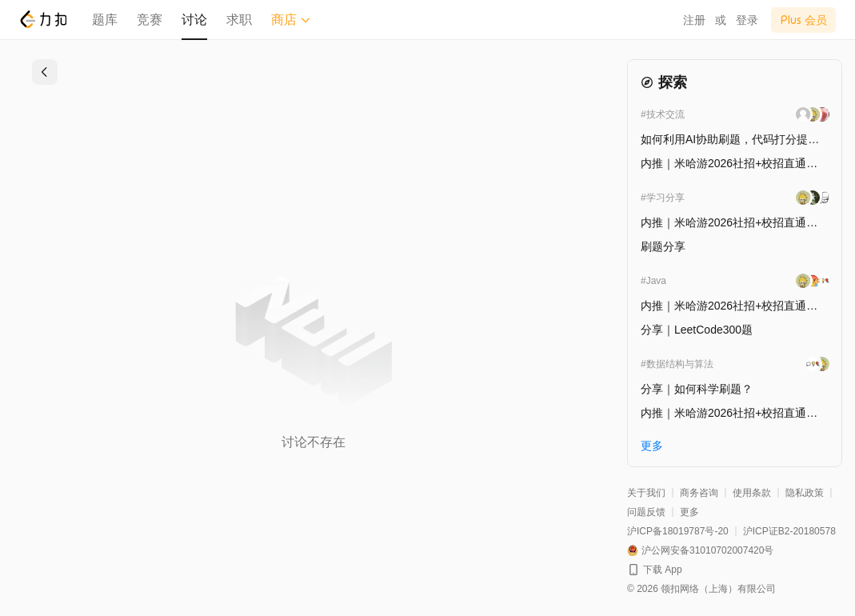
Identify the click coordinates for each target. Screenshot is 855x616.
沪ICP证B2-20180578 (789, 531)
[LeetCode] (43, 19)
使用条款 (752, 493)
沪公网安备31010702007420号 (707, 550)
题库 (105, 20)
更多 (689, 512)
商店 (291, 20)
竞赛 (150, 20)
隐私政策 (805, 493)
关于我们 (646, 493)
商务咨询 (699, 493)
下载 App (663, 570)
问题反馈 (646, 512)
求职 (239, 20)
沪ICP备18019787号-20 (678, 531)
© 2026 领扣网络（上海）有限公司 (701, 589)
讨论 (194, 20)
